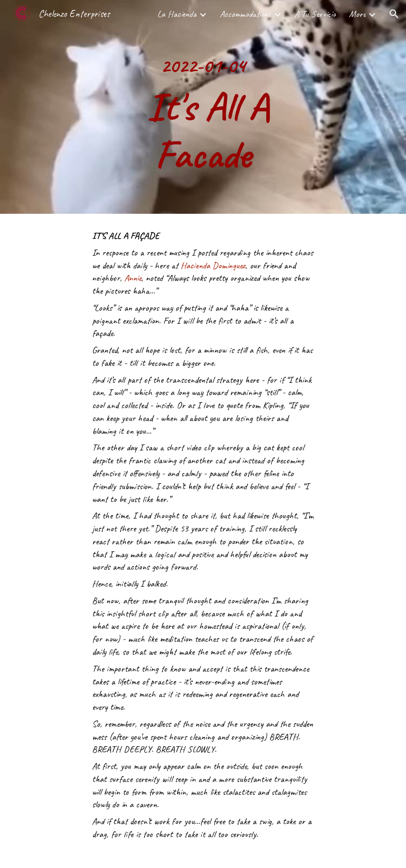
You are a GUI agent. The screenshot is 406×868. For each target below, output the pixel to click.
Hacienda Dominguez (213, 265)
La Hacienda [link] (177, 14)
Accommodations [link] (246, 14)
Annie (133, 278)
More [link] (357, 14)
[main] (203, 107)
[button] (394, 14)
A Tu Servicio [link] (315, 14)
